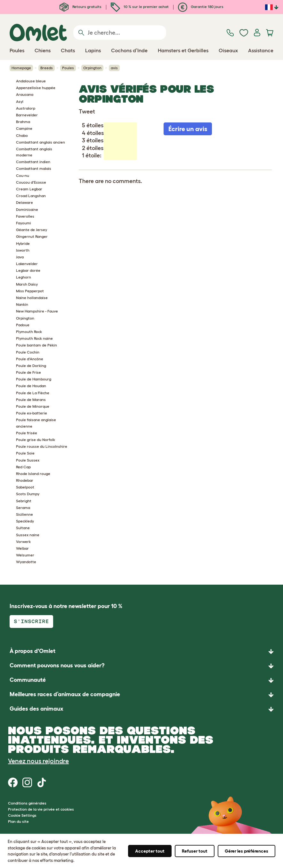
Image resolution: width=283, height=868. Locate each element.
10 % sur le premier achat (140, 7)
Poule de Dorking (31, 366)
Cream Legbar (29, 189)
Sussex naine (28, 535)
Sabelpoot (25, 487)
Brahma (23, 122)
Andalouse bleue (31, 81)
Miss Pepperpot (30, 291)
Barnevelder (27, 115)
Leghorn (24, 277)
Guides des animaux (36, 709)
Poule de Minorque (33, 406)
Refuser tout (195, 851)
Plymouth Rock (29, 332)
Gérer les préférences (247, 851)
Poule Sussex (28, 460)
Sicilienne (24, 514)
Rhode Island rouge (33, 474)
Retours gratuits (81, 7)
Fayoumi (24, 223)
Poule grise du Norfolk (36, 440)
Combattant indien (33, 162)
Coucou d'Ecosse (31, 182)
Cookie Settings (22, 815)
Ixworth (23, 250)
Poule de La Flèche (33, 393)
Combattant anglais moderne (34, 152)
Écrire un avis (188, 129)
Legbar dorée (28, 270)
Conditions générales (27, 803)
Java (20, 257)
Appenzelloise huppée (36, 88)
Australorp (26, 108)
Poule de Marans (31, 400)
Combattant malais (34, 168)
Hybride (23, 243)
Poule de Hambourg (34, 379)
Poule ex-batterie (32, 413)
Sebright (24, 501)
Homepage (21, 68)
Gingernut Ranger (32, 236)
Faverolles (25, 216)
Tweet (87, 112)
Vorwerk (23, 542)
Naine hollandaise (32, 298)
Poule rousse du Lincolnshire (42, 446)
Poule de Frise (28, 372)
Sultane (23, 528)
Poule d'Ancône (30, 359)
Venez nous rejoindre (38, 761)
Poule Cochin (28, 352)
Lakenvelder (27, 264)
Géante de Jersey (32, 230)
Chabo (22, 135)
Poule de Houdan (31, 386)
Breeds (47, 68)
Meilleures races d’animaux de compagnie (65, 694)
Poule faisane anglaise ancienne (36, 423)
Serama (23, 508)
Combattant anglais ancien (40, 142)
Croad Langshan (31, 196)
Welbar (22, 548)
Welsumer (25, 555)
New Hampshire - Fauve (37, 311)
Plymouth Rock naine (34, 338)
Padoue (23, 325)
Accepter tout (150, 851)
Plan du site (18, 821)
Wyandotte (26, 562)
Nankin (22, 304)
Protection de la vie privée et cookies (41, 809)
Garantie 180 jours (201, 7)
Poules (68, 68)
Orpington (92, 68)
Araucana (25, 94)
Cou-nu (23, 175)
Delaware (24, 202)
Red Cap (23, 467)
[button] (141, 709)
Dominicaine (27, 209)
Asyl (20, 101)
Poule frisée (27, 433)
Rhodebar (25, 480)
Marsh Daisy (27, 284)
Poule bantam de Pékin (36, 345)
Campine (24, 128)
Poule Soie (25, 453)
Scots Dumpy (28, 494)
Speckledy (25, 521)
